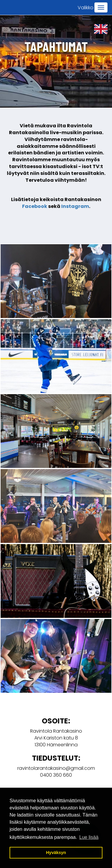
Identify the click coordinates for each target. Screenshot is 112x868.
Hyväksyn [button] (56, 853)
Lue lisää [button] (89, 837)
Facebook (35, 206)
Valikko (86, 8)
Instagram (75, 206)
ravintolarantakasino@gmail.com (56, 768)
